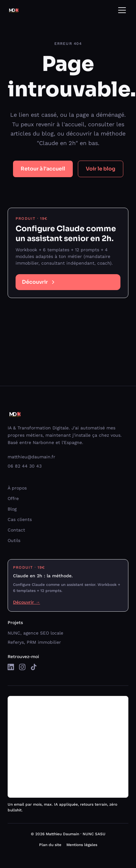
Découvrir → (27, 602)
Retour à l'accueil (43, 169)
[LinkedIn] (11, 667)
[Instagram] (22, 667)
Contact (16, 530)
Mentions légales (82, 845)
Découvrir (39, 282)
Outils (14, 540)
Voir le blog (101, 169)
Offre (13, 498)
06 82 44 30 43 (25, 466)
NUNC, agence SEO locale (35, 633)
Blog (12, 509)
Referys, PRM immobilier (34, 642)
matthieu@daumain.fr (31, 457)
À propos (17, 488)
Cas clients (20, 519)
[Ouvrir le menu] (122, 10)
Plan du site (50, 845)
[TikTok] (34, 667)
